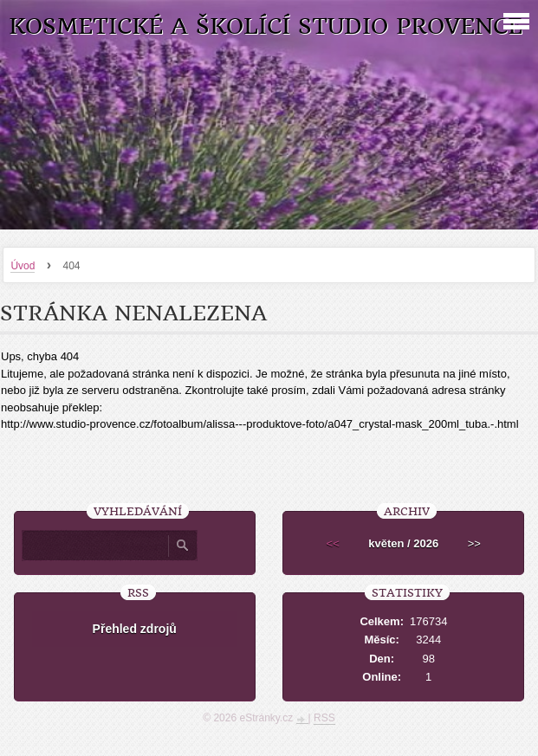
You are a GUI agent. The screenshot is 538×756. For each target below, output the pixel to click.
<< (333, 543)
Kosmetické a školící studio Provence (266, 26)
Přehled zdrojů (135, 629)
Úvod (23, 266)
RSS (324, 718)
